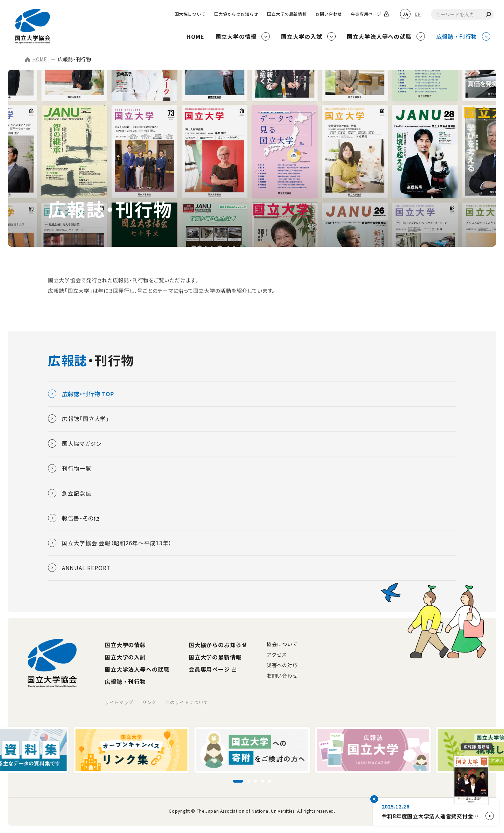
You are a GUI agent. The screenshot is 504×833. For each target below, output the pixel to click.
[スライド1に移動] (238, 781)
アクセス (277, 654)
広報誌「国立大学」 (79, 419)
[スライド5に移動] (269, 781)
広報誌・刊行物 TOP (81, 394)
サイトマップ (119, 702)
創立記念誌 (70, 493)
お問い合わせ (329, 14)
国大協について (190, 14)
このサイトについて (187, 702)
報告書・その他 (74, 518)
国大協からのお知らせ (236, 14)
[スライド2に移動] (248, 781)
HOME (36, 59)
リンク (149, 702)
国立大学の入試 (125, 657)
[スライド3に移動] (255, 781)
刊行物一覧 (70, 468)
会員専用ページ (366, 14)
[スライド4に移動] (262, 781)
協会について (282, 644)
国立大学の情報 (125, 645)
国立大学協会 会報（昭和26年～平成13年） (110, 543)
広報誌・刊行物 (125, 681)
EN (418, 14)
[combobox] (462, 14)
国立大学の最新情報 (287, 14)
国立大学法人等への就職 (137, 669)
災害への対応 (282, 665)
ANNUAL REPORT (79, 568)
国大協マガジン (75, 443)
